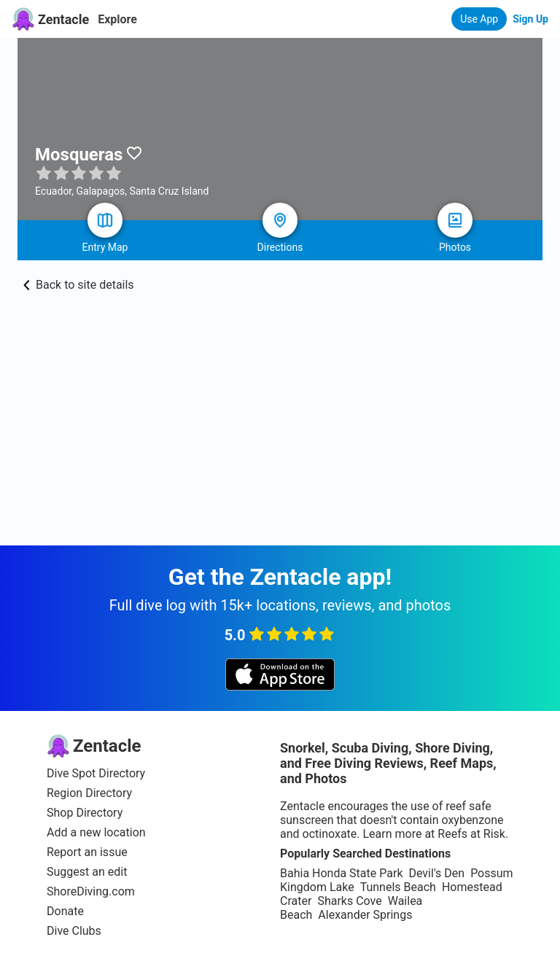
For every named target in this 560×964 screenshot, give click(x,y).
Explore (117, 19)
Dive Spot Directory (96, 773)
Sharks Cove (349, 901)
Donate (65, 911)
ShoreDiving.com (91, 891)
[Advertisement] (280, 436)
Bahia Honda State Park (341, 873)
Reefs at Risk (471, 834)
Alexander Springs (365, 915)
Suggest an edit (87, 872)
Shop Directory (85, 813)
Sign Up (530, 19)
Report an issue (87, 852)
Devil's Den (436, 873)
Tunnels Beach (398, 887)
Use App (479, 19)
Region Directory (89, 793)
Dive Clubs (74, 931)
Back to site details (79, 285)
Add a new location (96, 832)
